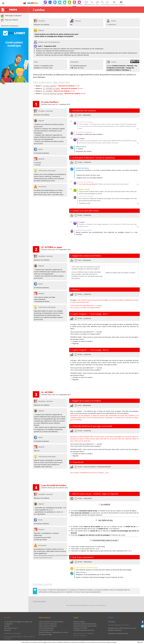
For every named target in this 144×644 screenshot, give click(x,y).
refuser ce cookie (111, 642)
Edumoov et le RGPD (80, 628)
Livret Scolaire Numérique (48, 624)
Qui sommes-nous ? (11, 628)
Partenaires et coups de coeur (118, 633)
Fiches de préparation (46, 628)
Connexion (112, 622)
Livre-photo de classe (46, 630)
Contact (7, 626)
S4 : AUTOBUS (48, 91)
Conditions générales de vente (84, 630)
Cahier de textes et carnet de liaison (51, 622)
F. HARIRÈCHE (111, 25)
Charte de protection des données (85, 626)
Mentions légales (79, 622)
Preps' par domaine (9, 20)
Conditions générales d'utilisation (85, 624)
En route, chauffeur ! (50, 86)
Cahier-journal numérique (48, 626)
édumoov (7, 630)
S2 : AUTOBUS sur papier (51, 88)
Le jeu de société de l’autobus (53, 93)
